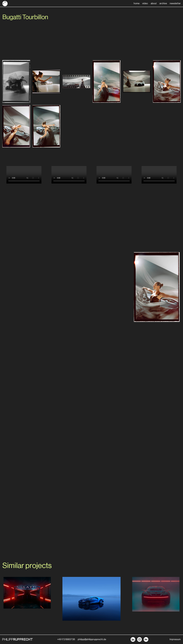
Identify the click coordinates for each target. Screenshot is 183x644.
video (145, 4)
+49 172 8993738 (66, 639)
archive (163, 4)
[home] (5, 4)
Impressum (175, 639)
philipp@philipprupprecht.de (92, 639)
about (154, 4)
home (137, 4)
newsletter (175, 4)
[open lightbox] (16, 81)
